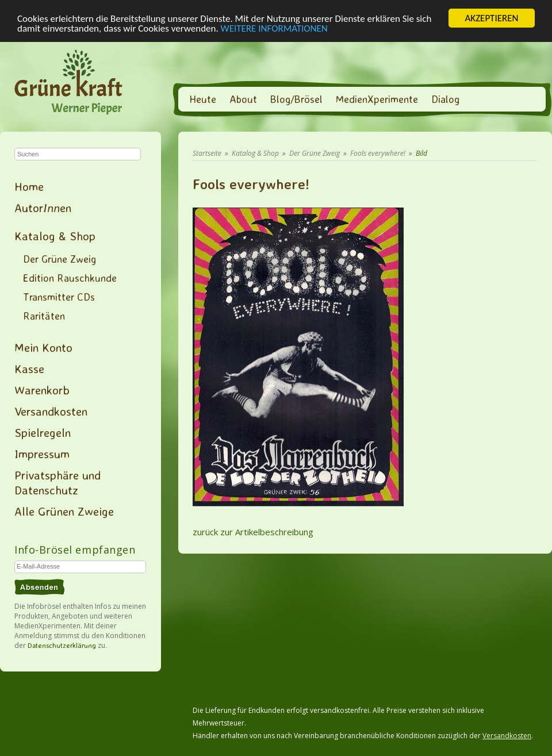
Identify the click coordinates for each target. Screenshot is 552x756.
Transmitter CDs (59, 297)
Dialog (445, 99)
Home (29, 186)
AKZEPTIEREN (491, 18)
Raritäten (44, 316)
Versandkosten (51, 411)
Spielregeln (43, 432)
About (243, 99)
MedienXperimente (377, 99)
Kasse (29, 369)
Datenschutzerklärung (62, 645)
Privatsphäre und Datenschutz (57, 482)
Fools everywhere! (378, 153)
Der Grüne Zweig (60, 259)
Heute (203, 99)
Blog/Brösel (296, 99)
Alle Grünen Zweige (64, 511)
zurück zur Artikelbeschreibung (253, 532)
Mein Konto (43, 347)
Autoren (43, 208)
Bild (421, 153)
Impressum (42, 454)
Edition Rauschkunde (70, 278)
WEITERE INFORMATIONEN (274, 28)
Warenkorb (42, 390)
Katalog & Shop (55, 236)
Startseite (207, 153)
